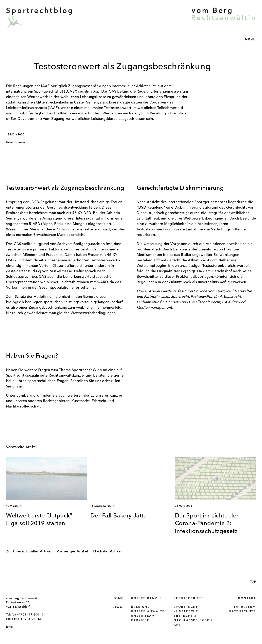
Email (10, 627)
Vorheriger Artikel (72, 551)
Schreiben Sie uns (86, 381)
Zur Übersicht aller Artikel (29, 551)
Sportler (20, 143)
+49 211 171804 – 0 (30, 615)
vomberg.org (28, 396)
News (10, 143)
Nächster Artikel (107, 551)
